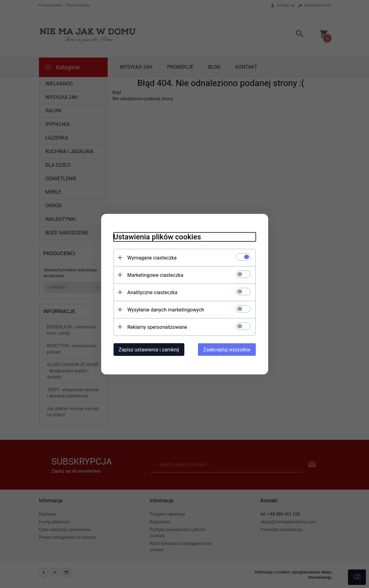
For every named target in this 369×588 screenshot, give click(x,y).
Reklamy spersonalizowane (157, 327)
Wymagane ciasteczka (152, 258)
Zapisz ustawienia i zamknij (149, 349)
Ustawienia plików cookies (157, 237)
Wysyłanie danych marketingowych (166, 309)
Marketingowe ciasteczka (155, 275)
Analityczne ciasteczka (152, 292)
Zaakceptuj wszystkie (227, 349)
